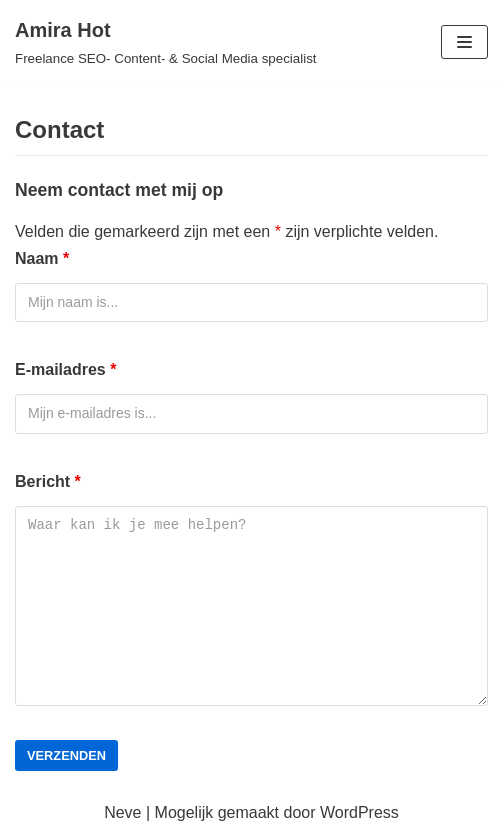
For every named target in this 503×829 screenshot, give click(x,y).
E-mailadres (65, 369)
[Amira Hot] (166, 42)
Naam (42, 258)
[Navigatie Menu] (464, 42)
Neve (122, 812)
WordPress (359, 812)
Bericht (48, 481)
